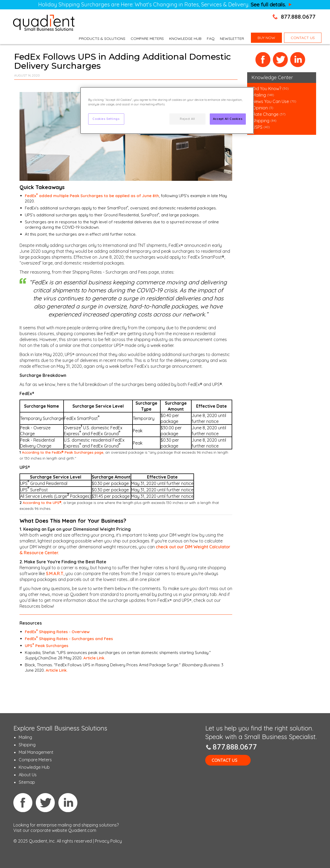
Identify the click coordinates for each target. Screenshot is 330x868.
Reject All (187, 119)
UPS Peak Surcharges (47, 646)
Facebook (263, 60)
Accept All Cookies (228, 119)
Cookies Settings (106, 119)
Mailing (260, 95)
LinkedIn (298, 60)
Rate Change (265, 114)
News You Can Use (271, 101)
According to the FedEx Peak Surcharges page (63, 452)
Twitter (280, 60)
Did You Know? (267, 89)
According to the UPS (42, 503)
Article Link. (94, 658)
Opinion (260, 108)
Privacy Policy (108, 841)
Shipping (261, 121)
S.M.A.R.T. (55, 573)
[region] (167, 110)
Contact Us (224, 760)
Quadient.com (82, 830)
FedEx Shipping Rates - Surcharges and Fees (69, 639)
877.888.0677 (298, 17)
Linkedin (68, 802)
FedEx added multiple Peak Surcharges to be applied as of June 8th (92, 196)
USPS (257, 127)
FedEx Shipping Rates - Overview (57, 632)
